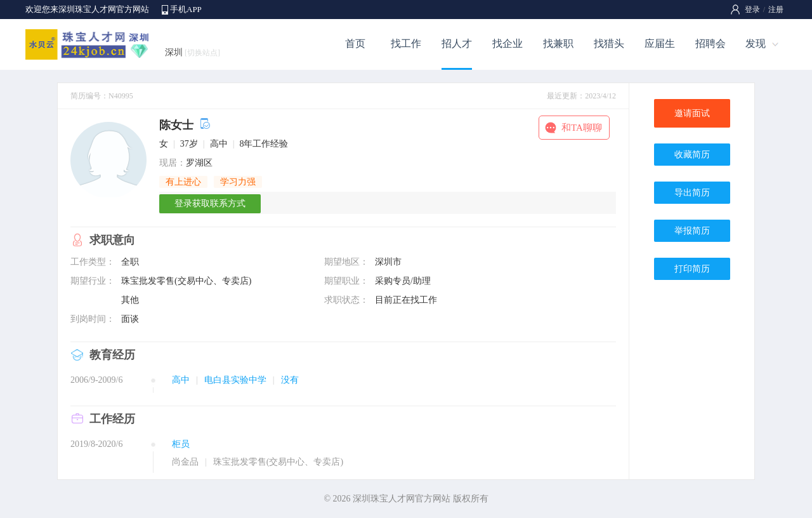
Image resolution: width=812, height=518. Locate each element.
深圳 (193, 52)
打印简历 (692, 269)
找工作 (406, 43)
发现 (756, 43)
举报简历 (692, 231)
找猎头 (609, 43)
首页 (355, 43)
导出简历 (692, 193)
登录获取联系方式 (210, 203)
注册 (776, 10)
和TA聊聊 (582, 128)
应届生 (660, 43)
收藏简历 (692, 155)
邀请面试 (692, 113)
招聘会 (710, 43)
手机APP (186, 9)
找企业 (507, 43)
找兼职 (558, 43)
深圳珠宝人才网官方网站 (402, 499)
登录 (752, 10)
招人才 (457, 43)
